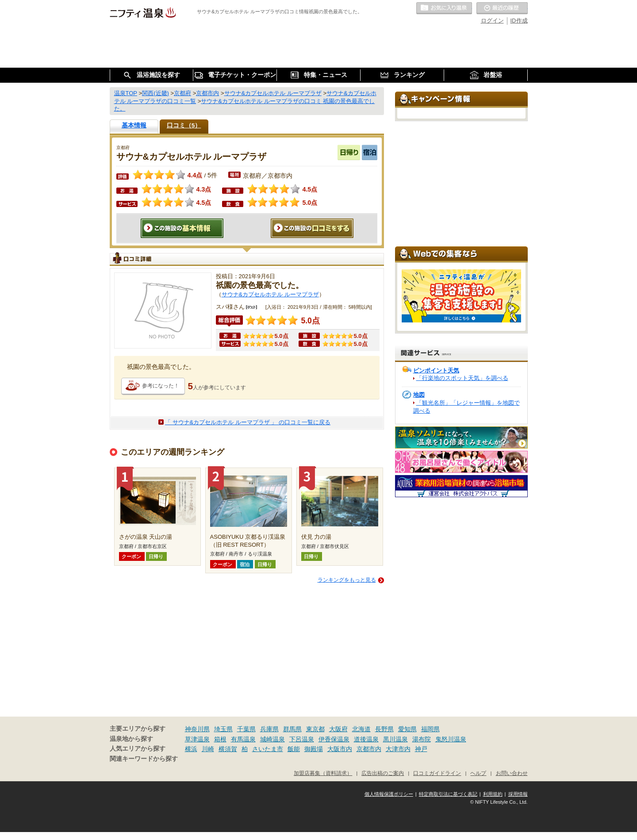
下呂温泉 (302, 739)
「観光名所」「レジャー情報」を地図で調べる (466, 407)
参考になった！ (161, 386)
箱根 (220, 739)
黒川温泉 (395, 739)
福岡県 (430, 729)
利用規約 (493, 794)
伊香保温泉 (334, 739)
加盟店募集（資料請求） (323, 773)
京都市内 (369, 749)
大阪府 (338, 729)
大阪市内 (340, 749)
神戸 (421, 749)
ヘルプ (478, 773)
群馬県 (292, 729)
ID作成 (519, 21)
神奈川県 (197, 729)
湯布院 (422, 739)
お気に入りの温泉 (444, 8)
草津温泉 (197, 739)
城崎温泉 (272, 739)
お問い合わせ (512, 773)
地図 (419, 395)
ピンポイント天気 (436, 370)
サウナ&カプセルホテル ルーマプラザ (270, 294)
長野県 (384, 729)
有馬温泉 (243, 739)
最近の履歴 (502, 8)
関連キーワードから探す (144, 759)
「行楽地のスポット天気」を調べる (462, 378)
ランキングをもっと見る (347, 580)
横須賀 (228, 749)
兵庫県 (269, 729)
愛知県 (407, 729)
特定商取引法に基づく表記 (448, 794)
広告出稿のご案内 (383, 773)
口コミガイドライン (437, 773)
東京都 (315, 729)
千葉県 (246, 729)
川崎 (208, 749)
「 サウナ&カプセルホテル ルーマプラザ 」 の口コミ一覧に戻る (248, 422)
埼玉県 (223, 729)
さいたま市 (268, 749)
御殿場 (314, 749)
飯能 (294, 749)
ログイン (492, 21)
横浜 (191, 749)
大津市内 (398, 749)
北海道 (361, 729)
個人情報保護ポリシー (389, 794)
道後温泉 (366, 739)
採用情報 (518, 794)
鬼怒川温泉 (451, 739)
